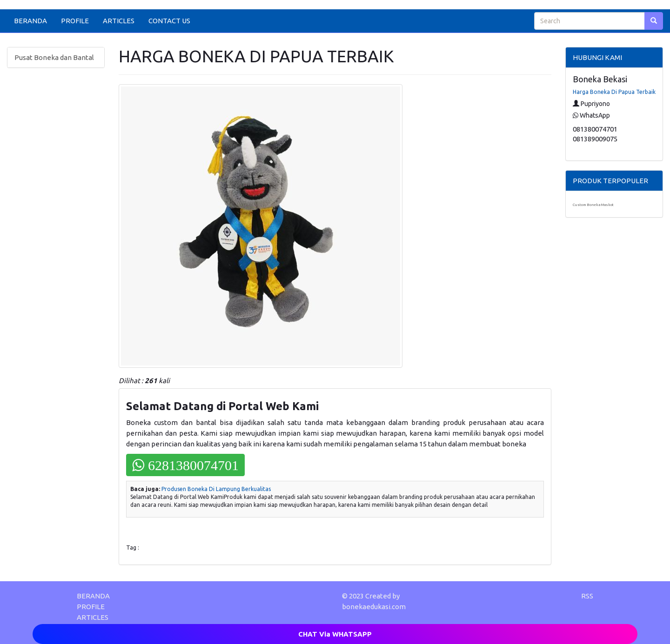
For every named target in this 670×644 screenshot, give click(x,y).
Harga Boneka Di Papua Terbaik (614, 92)
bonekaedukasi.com (374, 607)
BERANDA (30, 21)
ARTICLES (119, 21)
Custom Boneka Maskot (593, 205)
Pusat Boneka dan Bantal (54, 57)
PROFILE (75, 21)
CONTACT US (169, 21)
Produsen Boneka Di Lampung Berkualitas (216, 489)
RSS (587, 596)
